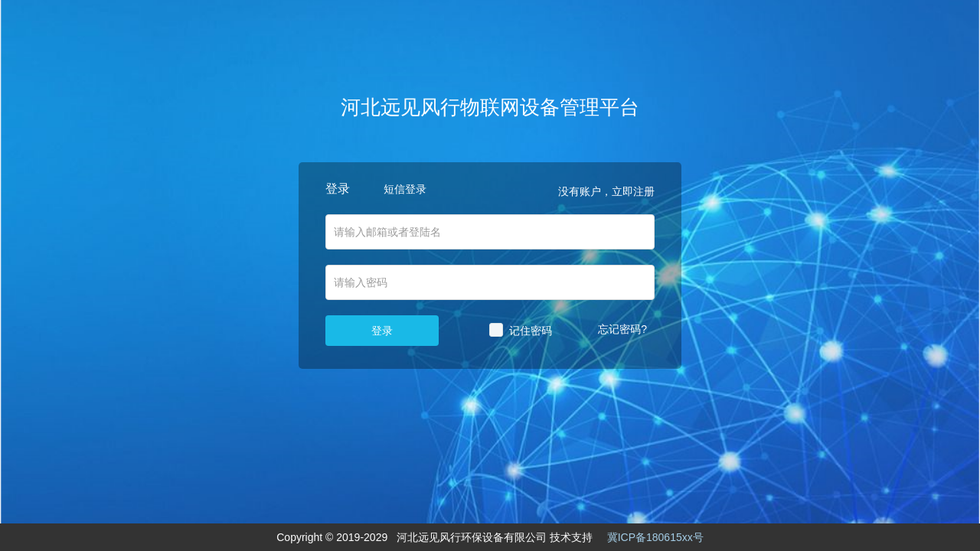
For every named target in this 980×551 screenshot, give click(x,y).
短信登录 (405, 189)
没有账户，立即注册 (606, 191)
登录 (382, 331)
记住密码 (531, 331)
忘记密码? (622, 329)
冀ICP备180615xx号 (655, 537)
